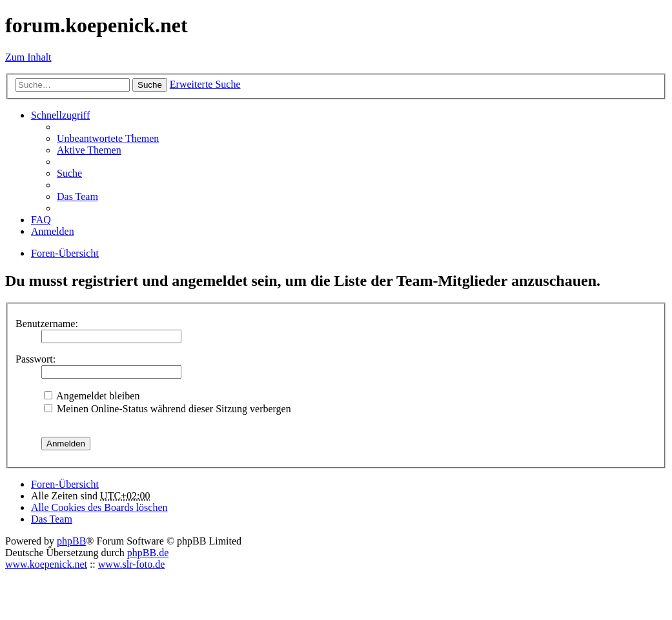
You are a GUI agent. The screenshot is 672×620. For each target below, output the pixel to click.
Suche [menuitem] (69, 173)
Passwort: (36, 359)
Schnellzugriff (60, 115)
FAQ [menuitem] (41, 220)
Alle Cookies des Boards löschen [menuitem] (99, 507)
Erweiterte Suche (205, 84)
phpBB (71, 541)
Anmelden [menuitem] (53, 231)
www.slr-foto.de (132, 564)
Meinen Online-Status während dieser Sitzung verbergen (168, 409)
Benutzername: (47, 324)
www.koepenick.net (46, 564)
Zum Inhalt (28, 57)
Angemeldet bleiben (92, 396)
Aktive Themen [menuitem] (89, 150)
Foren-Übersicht (65, 484)
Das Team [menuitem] (77, 196)
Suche (150, 85)
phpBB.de (148, 553)
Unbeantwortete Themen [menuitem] (108, 138)
